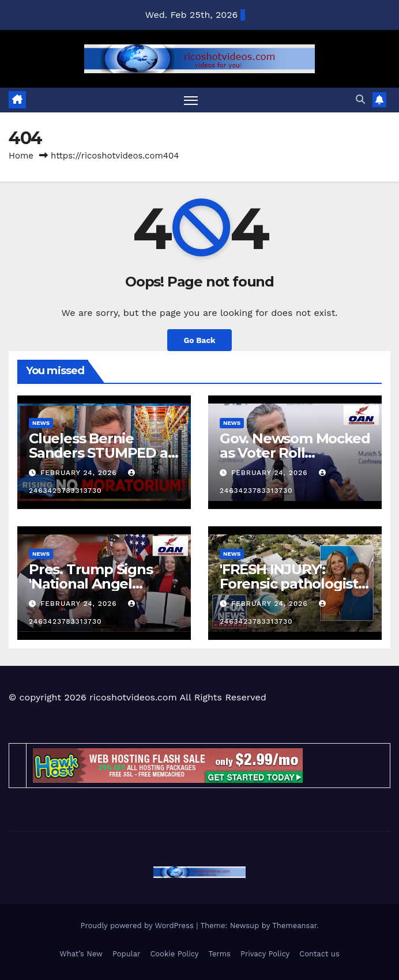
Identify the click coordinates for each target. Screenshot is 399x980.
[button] (360, 99)
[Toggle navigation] (191, 100)
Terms (219, 954)
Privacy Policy (265, 954)
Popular (126, 954)
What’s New (81, 954)
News (41, 423)
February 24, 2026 (80, 473)
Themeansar (294, 926)
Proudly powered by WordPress (138, 926)
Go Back (199, 340)
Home (21, 156)
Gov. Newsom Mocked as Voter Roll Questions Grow (295, 453)
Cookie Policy (174, 954)
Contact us (319, 954)
